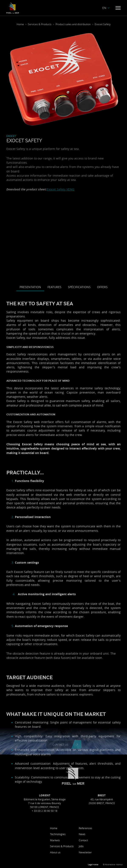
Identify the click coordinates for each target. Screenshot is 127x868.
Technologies (76, 834)
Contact (102, 840)
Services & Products (81, 846)
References (104, 828)
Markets (74, 840)
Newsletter (104, 852)
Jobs (100, 846)
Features (54, 415)
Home (72, 828)
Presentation (30, 415)
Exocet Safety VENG (61, 189)
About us (74, 852)
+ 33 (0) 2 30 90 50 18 (63, 811)
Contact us (60, 744)
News (101, 834)
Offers (102, 415)
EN (104, 8)
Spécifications (79, 415)
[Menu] (118, 8)
